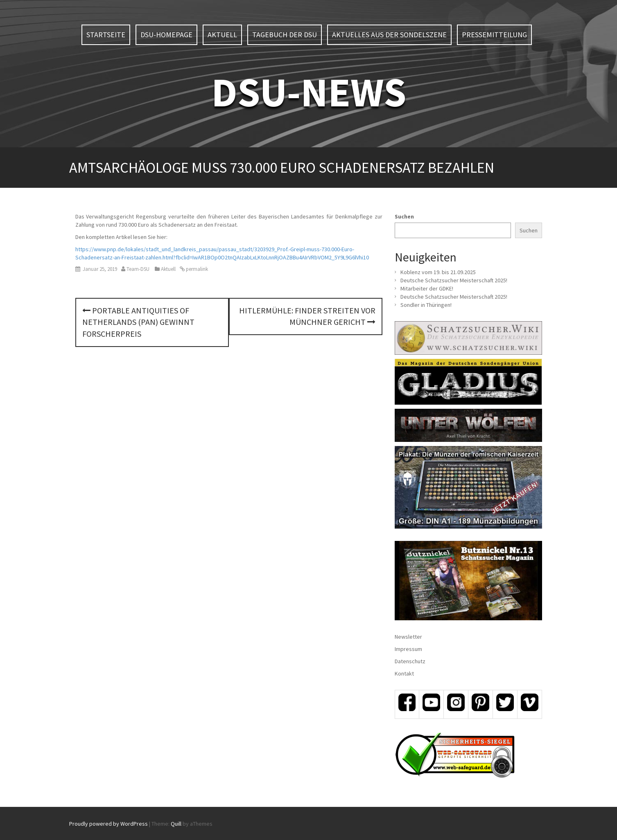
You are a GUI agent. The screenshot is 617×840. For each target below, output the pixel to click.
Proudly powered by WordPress (108, 824)
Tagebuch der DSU (285, 35)
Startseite (106, 35)
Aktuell (222, 35)
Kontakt (404, 673)
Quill (176, 824)
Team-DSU (138, 269)
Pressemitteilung (494, 35)
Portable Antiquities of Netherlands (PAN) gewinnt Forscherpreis (138, 322)
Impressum (408, 649)
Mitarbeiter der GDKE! (427, 288)
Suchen (404, 216)
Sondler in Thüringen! (426, 305)
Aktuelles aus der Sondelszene (389, 35)
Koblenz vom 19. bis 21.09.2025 (438, 272)
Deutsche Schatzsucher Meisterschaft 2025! (454, 280)
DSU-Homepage (166, 35)
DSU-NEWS (309, 92)
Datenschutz (410, 661)
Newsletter (408, 637)
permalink (196, 269)
